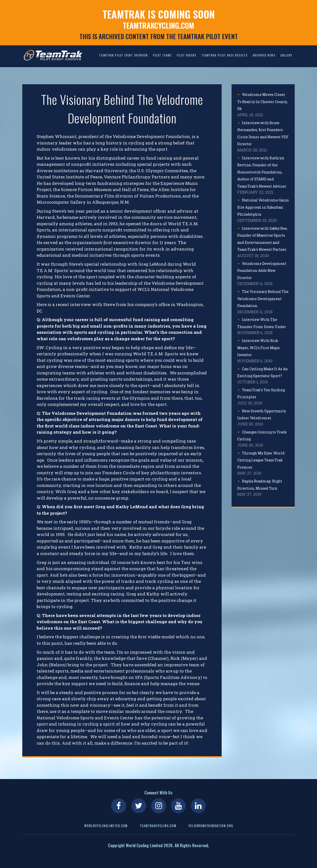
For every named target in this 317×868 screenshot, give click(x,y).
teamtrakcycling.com (158, 26)
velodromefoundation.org (211, 826)
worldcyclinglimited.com (106, 826)
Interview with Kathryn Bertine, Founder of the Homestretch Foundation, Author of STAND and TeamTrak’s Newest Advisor (262, 172)
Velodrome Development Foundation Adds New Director (262, 271)
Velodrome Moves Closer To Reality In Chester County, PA (262, 102)
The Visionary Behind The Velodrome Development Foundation (263, 299)
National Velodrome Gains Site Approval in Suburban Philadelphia (263, 207)
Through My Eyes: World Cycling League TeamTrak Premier (261, 460)
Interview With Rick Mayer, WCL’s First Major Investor (259, 348)
